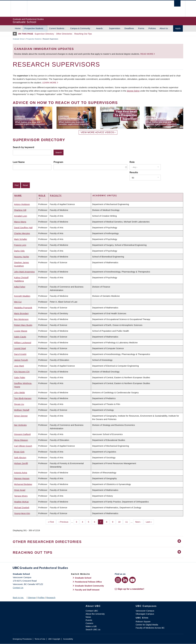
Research (51, 598)
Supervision (115, 28)
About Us (164, 28)
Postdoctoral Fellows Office (88, 582)
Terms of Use (40, 639)
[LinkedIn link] (125, 580)
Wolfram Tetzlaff (22, 410)
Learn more (49, 83)
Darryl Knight (20, 354)
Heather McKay (21, 502)
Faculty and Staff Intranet (87, 590)
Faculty (56, 195)
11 (128, 522)
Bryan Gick (19, 452)
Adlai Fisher (20, 287)
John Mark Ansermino (24, 272)
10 (120, 522)
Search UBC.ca (93, 629)
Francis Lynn (20, 245)
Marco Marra (20, 222)
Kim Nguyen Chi (22, 372)
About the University (95, 614)
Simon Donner (21, 416)
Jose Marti (19, 366)
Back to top (19, 598)
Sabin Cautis (20, 337)
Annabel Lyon (21, 216)
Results (134, 172)
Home (18, 28)
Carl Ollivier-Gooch (23, 446)
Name (18, 195)
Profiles (41, 598)
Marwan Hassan (22, 478)
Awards (99, 28)
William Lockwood (23, 343)
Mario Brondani (21, 313)
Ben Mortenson (21, 319)
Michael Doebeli (22, 507)
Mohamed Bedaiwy (23, 484)
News (88, 617)
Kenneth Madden (22, 296)
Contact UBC (92, 611)
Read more (147, 54)
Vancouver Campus (145, 611)
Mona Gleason (21, 440)
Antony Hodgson (22, 204)
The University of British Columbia (19, 9)
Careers (89, 623)
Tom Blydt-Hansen (23, 398)
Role (132, 162)
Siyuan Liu (19, 404)
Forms (141, 28)
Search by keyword (23, 147)
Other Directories (64, 34)
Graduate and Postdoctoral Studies (98, 568)
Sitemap (32, 598)
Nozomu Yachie (22, 257)
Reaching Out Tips (83, 34)
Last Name (19, 162)
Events (89, 620)
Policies (152, 28)
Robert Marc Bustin (23, 325)
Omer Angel (20, 490)
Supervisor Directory (44, 34)
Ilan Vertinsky (20, 425)
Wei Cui (18, 302)
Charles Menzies (22, 233)
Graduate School (19, 39)
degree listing (133, 91)
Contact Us (18, 588)
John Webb (19, 392)
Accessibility (68, 639)
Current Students (57, 28)
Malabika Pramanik (23, 308)
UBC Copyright (54, 639)
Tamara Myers (21, 496)
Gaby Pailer (20, 377)
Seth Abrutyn (20, 458)
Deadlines (129, 28)
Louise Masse (21, 331)
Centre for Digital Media (147, 625)
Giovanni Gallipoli (22, 434)
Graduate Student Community (89, 586)
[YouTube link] (132, 580)
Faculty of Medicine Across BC (150, 628)
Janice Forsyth (21, 360)
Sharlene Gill (20, 210)
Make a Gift (91, 626)
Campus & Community (80, 28)
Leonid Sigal (20, 348)
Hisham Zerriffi (21, 463)
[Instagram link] (118, 580)
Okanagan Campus (145, 614)
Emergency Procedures (22, 639)
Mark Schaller (21, 239)
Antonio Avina (21, 473)
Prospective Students (34, 28)
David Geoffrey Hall (23, 228)
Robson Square (143, 621)
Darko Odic (19, 251)
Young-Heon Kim (22, 513)
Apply (178, 28)
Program (58, 162)
